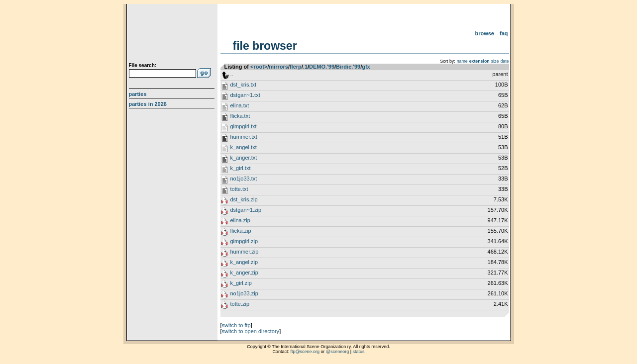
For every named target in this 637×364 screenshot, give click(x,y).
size (495, 61)
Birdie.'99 (348, 67)
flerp (296, 67)
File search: (143, 65)
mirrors (278, 67)
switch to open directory (251, 331)
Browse (484, 33)
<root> (259, 67)
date (504, 61)
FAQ (504, 33)
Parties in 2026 (148, 104)
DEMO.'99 (322, 67)
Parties (138, 94)
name (462, 61)
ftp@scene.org (305, 352)
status (359, 352)
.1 (305, 67)
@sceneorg (337, 352)
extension (479, 61)
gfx (366, 67)
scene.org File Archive (173, 35)
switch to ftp (236, 325)
